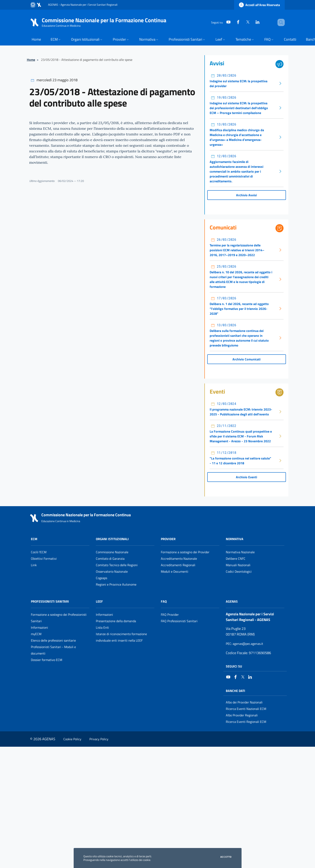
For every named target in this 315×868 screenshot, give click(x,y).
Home (31, 60)
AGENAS (232, 601)
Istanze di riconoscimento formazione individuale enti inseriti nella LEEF (121, 637)
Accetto (226, 857)
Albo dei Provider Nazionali (244, 702)
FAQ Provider (170, 615)
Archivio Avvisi (246, 195)
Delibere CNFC (236, 559)
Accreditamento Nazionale (179, 559)
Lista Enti (102, 627)
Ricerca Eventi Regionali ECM (246, 722)
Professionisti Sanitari (50, 601)
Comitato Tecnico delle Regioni (117, 565)
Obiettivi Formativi (44, 559)
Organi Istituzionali (112, 539)
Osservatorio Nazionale (112, 571)
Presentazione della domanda (116, 621)
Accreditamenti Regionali (178, 565)
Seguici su (234, 666)
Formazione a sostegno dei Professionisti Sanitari (59, 618)
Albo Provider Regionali (242, 715)
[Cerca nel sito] (280, 22)
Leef (99, 601)
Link (34, 565)
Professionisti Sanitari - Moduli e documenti (53, 650)
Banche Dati (235, 691)
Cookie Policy (72, 739)
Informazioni (39, 627)
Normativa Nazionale (240, 552)
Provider (168, 539)
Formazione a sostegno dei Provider (185, 552)
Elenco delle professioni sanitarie (53, 640)
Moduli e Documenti (175, 571)
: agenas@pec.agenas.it (244, 644)
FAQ (164, 601)
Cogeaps (102, 578)
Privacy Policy (99, 739)
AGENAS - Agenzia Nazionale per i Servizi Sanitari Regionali (83, 5)
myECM (36, 634)
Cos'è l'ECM (39, 552)
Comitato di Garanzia (110, 559)
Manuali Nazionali (238, 565)
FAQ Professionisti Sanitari (179, 621)
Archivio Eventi (246, 477)
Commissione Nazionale (112, 552)
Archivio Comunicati (246, 359)
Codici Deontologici (239, 571)
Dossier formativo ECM (47, 660)
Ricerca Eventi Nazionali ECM (246, 709)
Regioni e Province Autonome (116, 584)
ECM (34, 539)
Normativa (235, 539)
